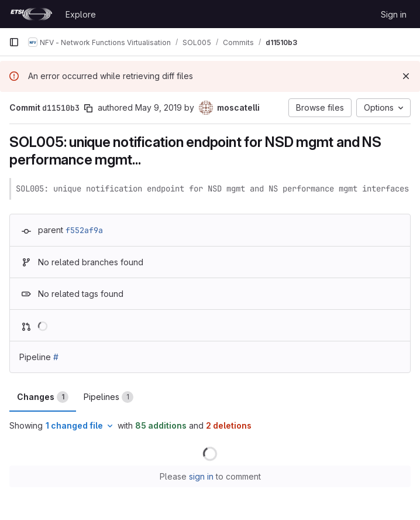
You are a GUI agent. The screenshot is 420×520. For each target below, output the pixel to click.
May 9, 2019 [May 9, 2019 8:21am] (159, 107)
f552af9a (84, 230)
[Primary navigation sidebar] (14, 42)
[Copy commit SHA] (88, 108)
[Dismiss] (406, 76)
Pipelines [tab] (109, 397)
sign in (201, 476)
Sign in (394, 14)
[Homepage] (31, 14)
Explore (81, 14)
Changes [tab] (43, 397)
